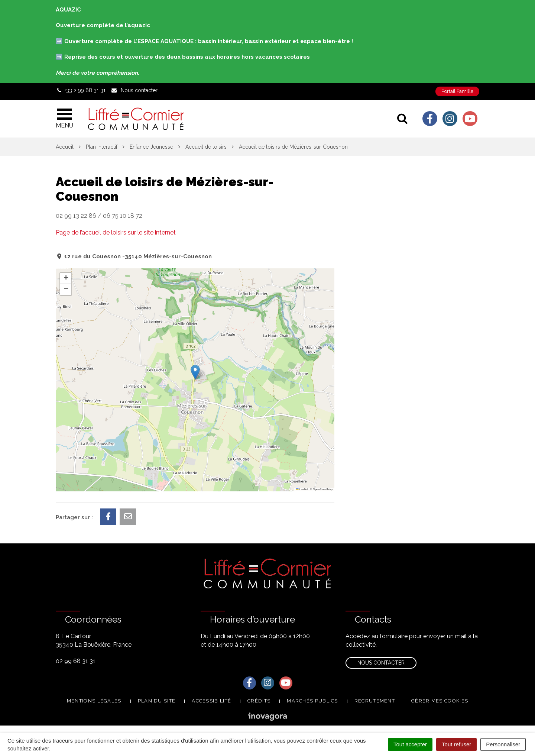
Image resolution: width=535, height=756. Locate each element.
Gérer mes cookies (440, 701)
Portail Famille (457, 91)
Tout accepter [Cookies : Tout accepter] (410, 744)
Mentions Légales (94, 701)
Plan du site (157, 701)
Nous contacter (381, 663)
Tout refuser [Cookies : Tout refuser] (456, 744)
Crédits (259, 701)
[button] (195, 372)
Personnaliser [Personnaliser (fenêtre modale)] (503, 744)
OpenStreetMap (323, 489)
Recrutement (375, 701)
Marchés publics (312, 701)
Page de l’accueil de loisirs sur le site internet (116, 232)
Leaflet (302, 489)
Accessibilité (211, 701)
